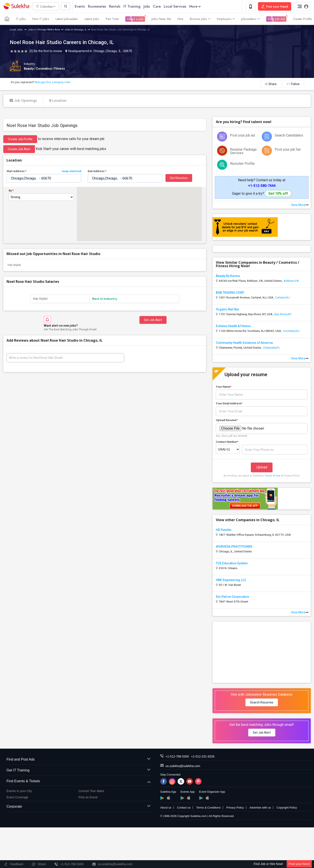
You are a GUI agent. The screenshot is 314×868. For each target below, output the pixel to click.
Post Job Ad (276, 19)
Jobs (148, 6)
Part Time (112, 19)
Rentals (116, 6)
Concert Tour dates (91, 791)
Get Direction (179, 178)
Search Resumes (262, 703)
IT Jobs (21, 19)
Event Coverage (17, 797)
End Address (97, 171)
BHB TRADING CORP (230, 293)
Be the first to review (48, 51)
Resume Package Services (243, 151)
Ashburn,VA (291, 281)
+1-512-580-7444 (262, 186)
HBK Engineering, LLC (231, 580)
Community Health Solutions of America (244, 343)
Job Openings (23, 101)
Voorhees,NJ (291, 331)
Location (58, 101)
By (11, 191)
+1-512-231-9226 (203, 757)
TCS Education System (232, 563)
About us (166, 808)
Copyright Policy (287, 808)
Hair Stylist (14, 265)
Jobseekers (250, 19)
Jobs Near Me (161, 19)
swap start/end (71, 171)
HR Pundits (224, 530)
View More (300, 205)
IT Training (133, 6)
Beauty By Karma (228, 276)
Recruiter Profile (242, 164)
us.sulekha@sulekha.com (183, 766)
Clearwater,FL (272, 348)
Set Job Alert (153, 320)
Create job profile (20, 139)
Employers (226, 19)
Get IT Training (78, 771)
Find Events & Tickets (78, 781)
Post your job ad (242, 136)
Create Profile (302, 19)
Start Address (44, 171)
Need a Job (135, 19)
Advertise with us (260, 808)
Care (158, 6)
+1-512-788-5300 (177, 757)
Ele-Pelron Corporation (232, 597)
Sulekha (16, 7)
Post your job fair (288, 150)
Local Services (176, 6)
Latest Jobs (92, 19)
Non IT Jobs (41, 19)
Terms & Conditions (208, 808)
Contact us (184, 808)
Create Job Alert (19, 149)
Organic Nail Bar (228, 310)
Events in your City (19, 791)
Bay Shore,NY (283, 314)
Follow (293, 84)
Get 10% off (278, 194)
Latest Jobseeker (67, 19)
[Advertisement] (262, 652)
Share (271, 84)
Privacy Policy (235, 808)
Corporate (78, 807)
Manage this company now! (53, 82)
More (196, 6)
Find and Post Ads (78, 760)
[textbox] (44, 179)
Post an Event (88, 797)
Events (81, 6)
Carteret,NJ (283, 298)
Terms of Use (273, 476)
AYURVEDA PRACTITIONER (234, 547)
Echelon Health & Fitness (233, 326)
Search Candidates (289, 136)
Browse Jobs (200, 19)
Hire (180, 19)
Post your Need (299, 864)
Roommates (98, 6)
